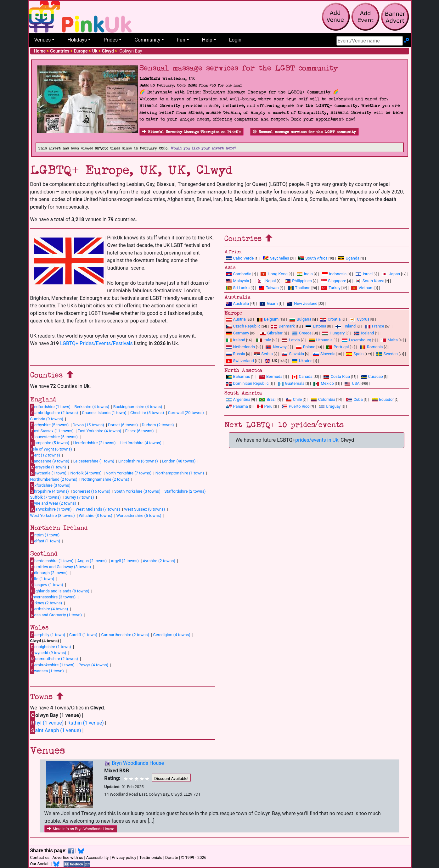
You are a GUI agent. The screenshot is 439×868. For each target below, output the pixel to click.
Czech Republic (243, 326)
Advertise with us (68, 857)
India (305, 274)
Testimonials (151, 857)
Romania (371, 347)
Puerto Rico (296, 406)
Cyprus (360, 319)
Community (147, 40)
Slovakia (293, 354)
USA (352, 383)
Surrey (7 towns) (79, 497)
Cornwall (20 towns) (186, 413)
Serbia (264, 354)
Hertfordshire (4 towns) (141, 443)
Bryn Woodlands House (138, 763)
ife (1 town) (42, 579)
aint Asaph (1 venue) (56, 730)
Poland (306, 347)
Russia (236, 354)
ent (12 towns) (45, 455)
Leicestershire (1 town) (94, 461)
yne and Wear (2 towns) (53, 503)
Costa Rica (337, 376)
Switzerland (240, 361)
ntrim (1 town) (45, 535)
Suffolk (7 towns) (45, 497)
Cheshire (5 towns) (147, 413)
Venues (43, 40)
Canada (302, 376)
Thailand (299, 288)
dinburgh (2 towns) (49, 573)
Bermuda (271, 376)
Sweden (387, 354)
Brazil (268, 399)
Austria (236, 319)
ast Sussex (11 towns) (52, 431)
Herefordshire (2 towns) (95, 443)
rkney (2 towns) (46, 603)
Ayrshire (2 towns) (159, 561)
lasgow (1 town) (47, 585)
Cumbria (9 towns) (47, 419)
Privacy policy (124, 857)
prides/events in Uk (317, 440)
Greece (302, 333)
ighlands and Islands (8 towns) (60, 591)
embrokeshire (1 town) (52, 665)
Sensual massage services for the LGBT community (304, 132)
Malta (389, 340)
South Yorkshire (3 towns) (137, 491)
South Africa (313, 258)
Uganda (349, 258)
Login (235, 40)
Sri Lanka (238, 288)
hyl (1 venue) (47, 723)
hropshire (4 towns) (50, 491)
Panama (237, 406)
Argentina (238, 399)
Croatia (330, 319)
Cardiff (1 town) (83, 635)
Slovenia (324, 354)
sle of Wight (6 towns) (51, 449)
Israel (364, 274)
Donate (172, 857)
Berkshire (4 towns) (92, 407)
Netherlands (240, 347)
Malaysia (238, 281)
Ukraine (302, 361)
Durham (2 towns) (158, 425)
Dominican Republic (247, 383)
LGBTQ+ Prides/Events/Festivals (96, 343)
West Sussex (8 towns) (144, 509)
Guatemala (291, 383)
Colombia (323, 399)
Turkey (331, 288)
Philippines (298, 281)
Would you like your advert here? (203, 148)
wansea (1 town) (47, 671)
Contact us (40, 857)
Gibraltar (271, 333)
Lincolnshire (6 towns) (138, 461)
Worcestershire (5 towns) (139, 515)
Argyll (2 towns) (125, 561)
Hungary (333, 333)
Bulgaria (301, 319)
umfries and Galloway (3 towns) (61, 567)
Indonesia (334, 274)
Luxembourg (357, 340)
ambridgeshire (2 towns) (54, 413)
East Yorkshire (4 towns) (99, 431)
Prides (111, 40)
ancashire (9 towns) (50, 461)
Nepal (267, 281)
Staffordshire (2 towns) (185, 491)
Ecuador (383, 399)
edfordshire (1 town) (50, 407)
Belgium (268, 319)
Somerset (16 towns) (91, 491)
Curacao (372, 376)
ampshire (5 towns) (50, 443)
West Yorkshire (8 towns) (53, 515)
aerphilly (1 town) (48, 635)
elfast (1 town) (45, 541)
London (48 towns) (179, 461)
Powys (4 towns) (93, 665)
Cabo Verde (240, 258)
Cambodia (239, 274)
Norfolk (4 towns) (86, 473)
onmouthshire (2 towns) (54, 659)
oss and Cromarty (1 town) (56, 615)
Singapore (334, 281)
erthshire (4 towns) (49, 609)
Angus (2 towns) (92, 561)
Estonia (316, 326)
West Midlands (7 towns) (98, 509)
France (374, 326)
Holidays (77, 40)
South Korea (370, 281)
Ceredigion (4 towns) (172, 635)
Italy (264, 340)
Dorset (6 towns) (123, 425)
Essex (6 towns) (140, 431)
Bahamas (238, 376)
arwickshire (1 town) (51, 509)
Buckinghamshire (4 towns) (138, 407)
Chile (294, 399)
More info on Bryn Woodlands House (81, 829)
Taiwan (269, 288)
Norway (276, 347)
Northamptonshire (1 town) (180, 473)
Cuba (355, 399)
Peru (265, 406)
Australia (237, 303)
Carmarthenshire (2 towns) (125, 635)
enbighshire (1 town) (51, 647)
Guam (269, 303)
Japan (391, 274)
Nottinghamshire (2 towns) (105, 479)
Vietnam (362, 288)
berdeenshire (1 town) (52, 561)
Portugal (338, 347)
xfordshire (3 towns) (50, 485)
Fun (181, 40)
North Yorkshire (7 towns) (128, 473)
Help (207, 40)
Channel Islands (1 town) (104, 413)
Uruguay (330, 406)
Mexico (324, 383)
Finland (346, 326)
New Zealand (302, 303)
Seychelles (276, 258)
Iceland (364, 333)
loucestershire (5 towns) (54, 437)
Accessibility (98, 857)
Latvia (291, 340)
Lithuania (321, 340)
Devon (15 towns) (88, 425)
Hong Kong (274, 274)
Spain (355, 354)
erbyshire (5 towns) (50, 425)
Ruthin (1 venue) (86, 723)
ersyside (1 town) (48, 467)
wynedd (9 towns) (48, 653)
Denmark (283, 326)
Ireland (236, 340)
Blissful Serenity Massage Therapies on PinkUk (191, 132)
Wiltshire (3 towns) (96, 515)
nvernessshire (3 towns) (53, 597)
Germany (238, 333)
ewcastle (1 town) (48, 473)
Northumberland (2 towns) (54, 479)
